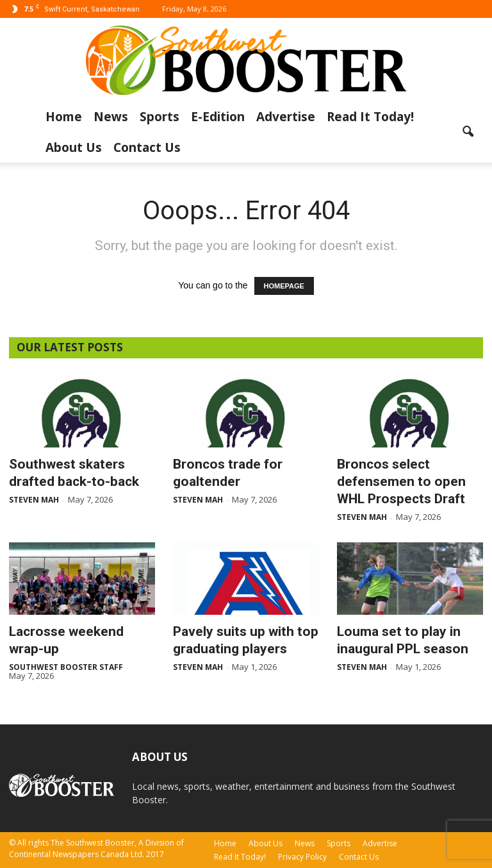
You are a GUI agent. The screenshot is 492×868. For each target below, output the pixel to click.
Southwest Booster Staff (66, 667)
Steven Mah (34, 500)
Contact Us (147, 147)
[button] (468, 132)
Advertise (286, 117)
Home (64, 117)
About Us (74, 147)
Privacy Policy (302, 857)
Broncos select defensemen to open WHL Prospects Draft (401, 481)
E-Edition (218, 117)
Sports (160, 117)
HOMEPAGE (284, 286)
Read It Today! (370, 117)
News (111, 117)
